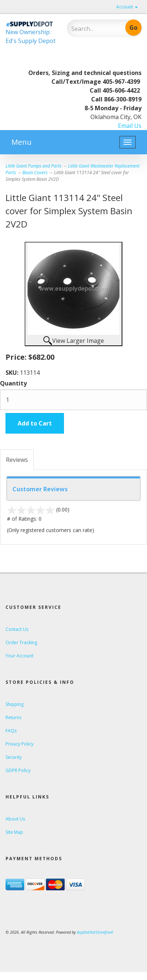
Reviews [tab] (17, 460)
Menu (21, 142)
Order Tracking (21, 642)
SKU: (13, 373)
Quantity (13, 383)
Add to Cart (35, 423)
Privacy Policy (19, 744)
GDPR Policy (18, 770)
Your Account (19, 656)
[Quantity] (73, 400)
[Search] (93, 29)
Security (14, 757)
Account (127, 7)
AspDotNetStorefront (95, 932)
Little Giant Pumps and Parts (33, 166)
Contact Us (17, 629)
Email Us (130, 126)
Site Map (14, 832)
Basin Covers (35, 173)
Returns (13, 717)
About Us (15, 819)
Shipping (15, 704)
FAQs (11, 731)
